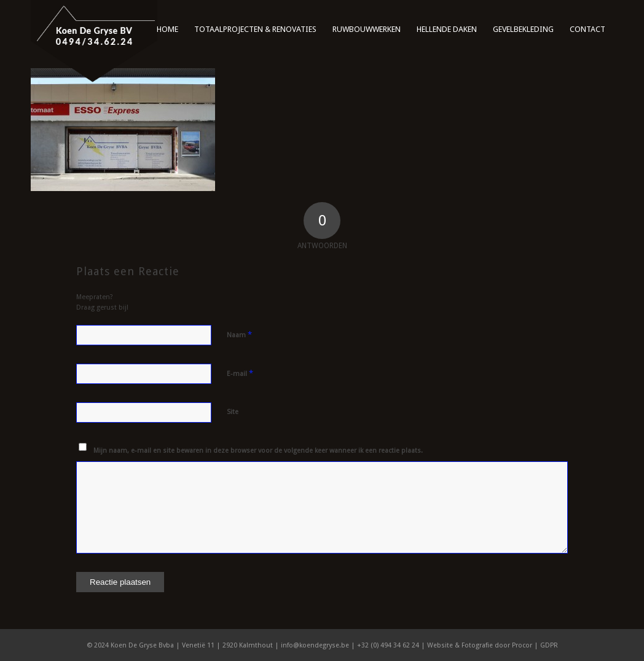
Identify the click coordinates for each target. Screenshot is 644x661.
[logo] (94, 41)
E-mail (240, 373)
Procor (522, 645)
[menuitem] (167, 25)
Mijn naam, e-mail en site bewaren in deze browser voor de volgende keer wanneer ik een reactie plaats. (258, 451)
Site (233, 412)
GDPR (549, 645)
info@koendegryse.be (315, 645)
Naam (239, 334)
